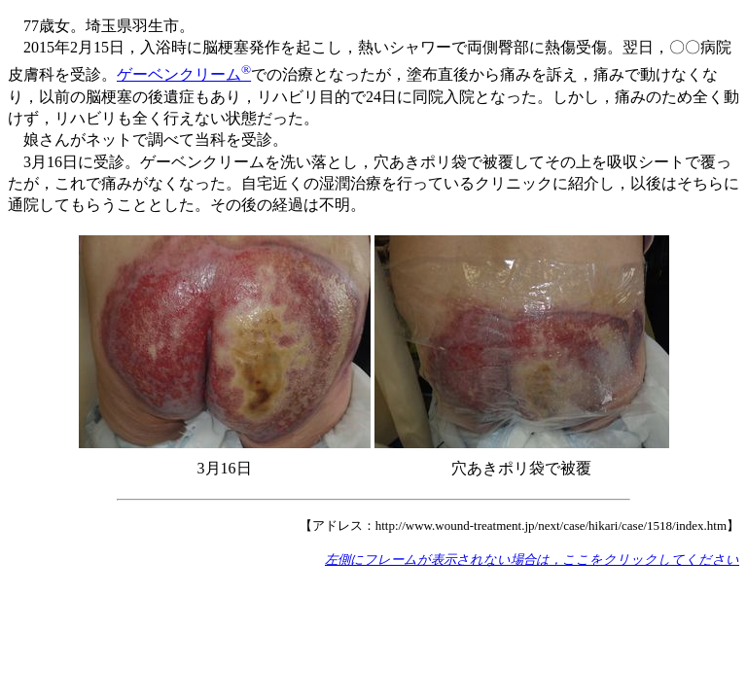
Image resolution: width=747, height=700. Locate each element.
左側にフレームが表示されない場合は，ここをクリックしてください (532, 560)
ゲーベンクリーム (184, 74)
